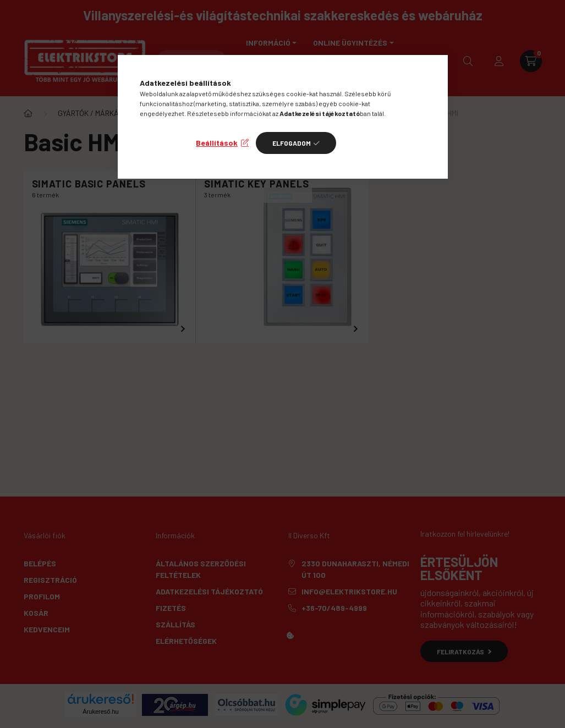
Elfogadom (292, 143)
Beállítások (217, 143)
